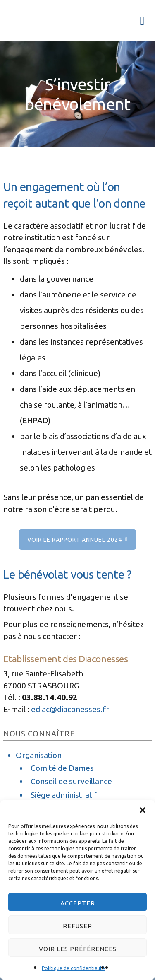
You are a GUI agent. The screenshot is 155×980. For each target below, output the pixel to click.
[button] (143, 810)
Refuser (77, 926)
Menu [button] (139, 21)
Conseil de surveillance (71, 781)
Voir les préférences (78, 949)
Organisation (39, 755)
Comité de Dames (62, 768)
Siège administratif (64, 795)
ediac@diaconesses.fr (70, 709)
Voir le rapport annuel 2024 (75, 540)
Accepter (78, 903)
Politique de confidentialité (73, 968)
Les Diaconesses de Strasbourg (32, 19)
